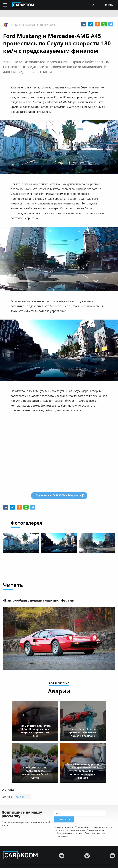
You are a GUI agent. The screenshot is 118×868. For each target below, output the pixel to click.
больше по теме (59, 684)
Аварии (20, 797)
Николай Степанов (23, 25)
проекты (108, 5)
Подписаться (64, 820)
